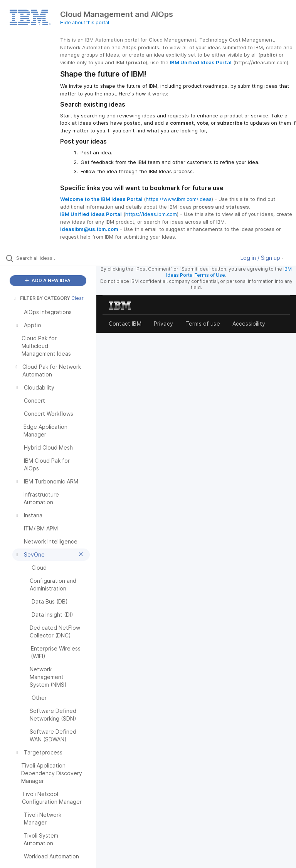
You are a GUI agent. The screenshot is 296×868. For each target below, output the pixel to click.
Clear (77, 298)
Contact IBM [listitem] (125, 324)
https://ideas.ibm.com (151, 214)
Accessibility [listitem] (249, 324)
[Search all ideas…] (52, 258)
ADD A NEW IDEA (48, 280)
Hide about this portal (85, 23)
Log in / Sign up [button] (262, 258)
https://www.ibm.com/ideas (179, 199)
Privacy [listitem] (163, 324)
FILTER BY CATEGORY (41, 298)
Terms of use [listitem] (203, 324)
